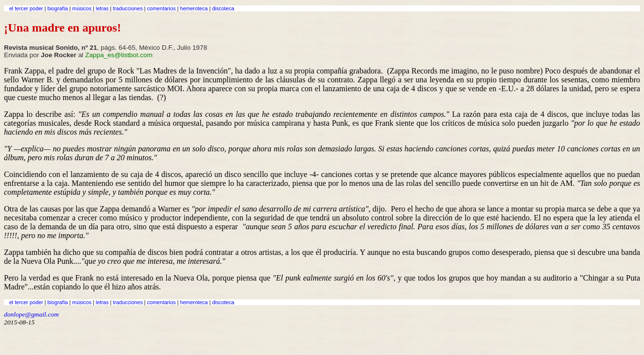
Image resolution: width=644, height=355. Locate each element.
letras (102, 8)
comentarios (161, 8)
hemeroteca (194, 8)
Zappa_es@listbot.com (119, 55)
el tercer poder (26, 8)
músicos (82, 8)
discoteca (223, 8)
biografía (57, 8)
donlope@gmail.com (31, 314)
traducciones (128, 8)
